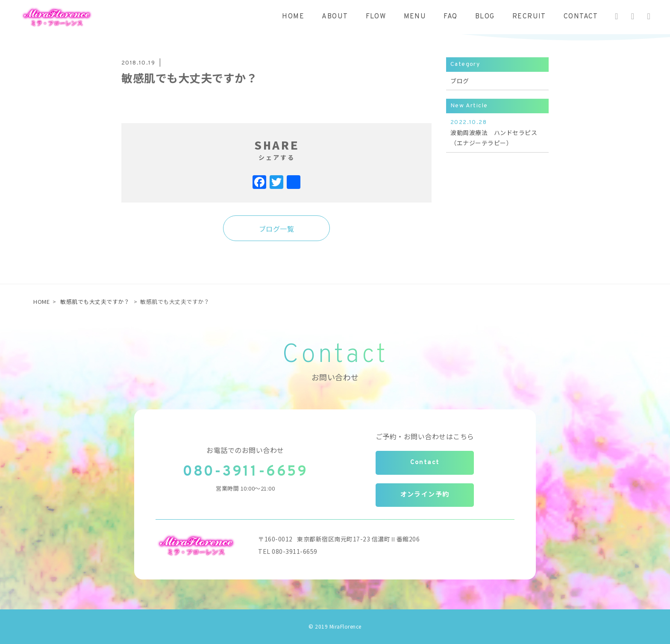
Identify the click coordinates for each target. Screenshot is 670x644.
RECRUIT (529, 17)
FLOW (376, 17)
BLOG (485, 17)
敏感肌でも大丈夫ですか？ (95, 301)
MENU (415, 17)
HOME (293, 17)
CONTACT (581, 17)
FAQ (450, 17)
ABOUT (335, 17)
